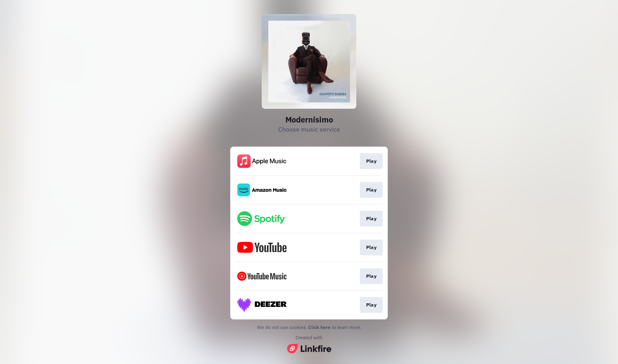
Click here (319, 327)
